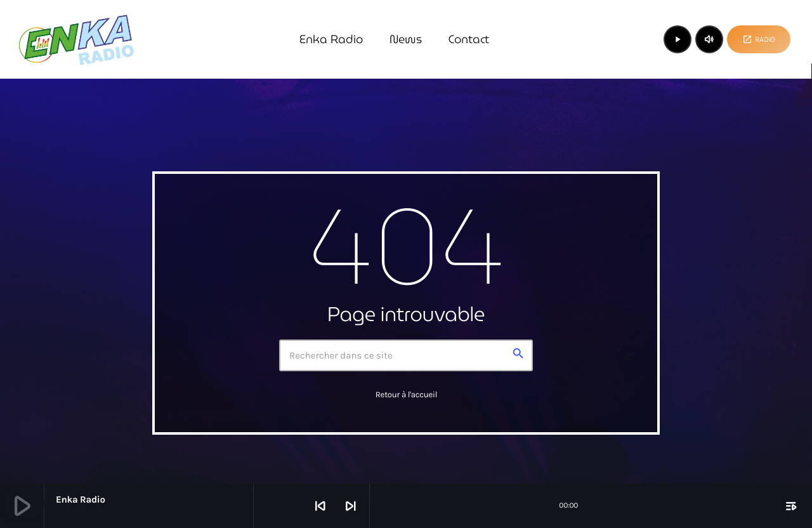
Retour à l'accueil (406, 395)
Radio (759, 39)
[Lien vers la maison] (76, 39)
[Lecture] (678, 39)
